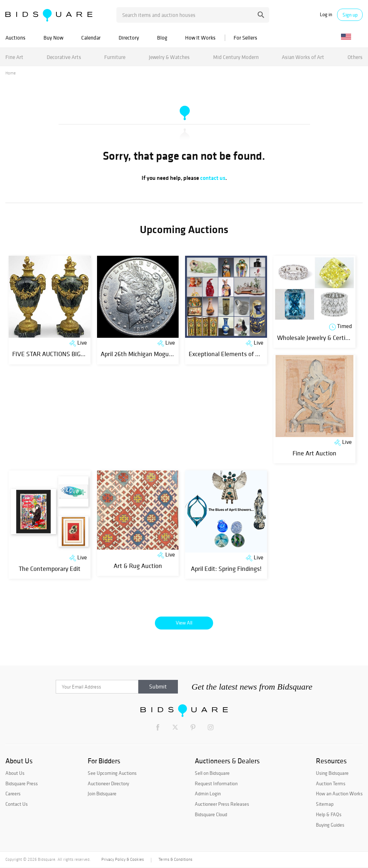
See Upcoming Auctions (112, 773)
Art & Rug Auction (138, 566)
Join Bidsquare (102, 794)
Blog (162, 38)
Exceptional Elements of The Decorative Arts (248, 354)
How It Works (200, 38)
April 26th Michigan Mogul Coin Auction (153, 354)
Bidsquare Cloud (211, 814)
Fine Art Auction (314, 453)
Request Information (216, 783)
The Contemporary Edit (50, 569)
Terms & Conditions (175, 859)
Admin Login (208, 794)
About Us (15, 773)
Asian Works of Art (303, 57)
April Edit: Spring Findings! (226, 569)
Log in (326, 15)
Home (11, 73)
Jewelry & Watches (169, 57)
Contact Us (17, 804)
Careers (13, 794)
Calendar (91, 38)
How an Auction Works (339, 794)
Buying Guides (330, 825)
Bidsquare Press (22, 783)
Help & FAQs (329, 814)
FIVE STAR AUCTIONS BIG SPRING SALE (65, 354)
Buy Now (53, 38)
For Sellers (245, 38)
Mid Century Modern (236, 57)
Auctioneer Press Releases (222, 804)
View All (184, 623)
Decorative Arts (64, 57)
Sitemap (325, 804)
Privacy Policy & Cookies (123, 859)
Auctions (15, 38)
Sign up (350, 15)
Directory (129, 38)
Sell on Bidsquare (212, 773)
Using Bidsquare (332, 773)
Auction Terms (331, 783)
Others (355, 57)
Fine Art (14, 57)
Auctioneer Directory (108, 783)
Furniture (115, 57)
